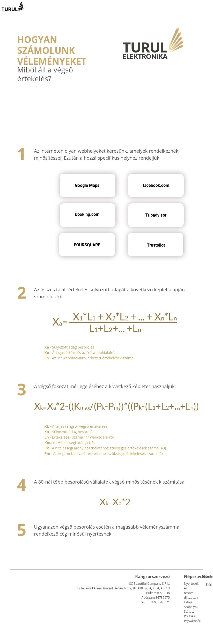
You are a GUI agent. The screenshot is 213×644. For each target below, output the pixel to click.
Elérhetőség (208, 585)
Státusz (189, 612)
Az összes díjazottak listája (191, 595)
